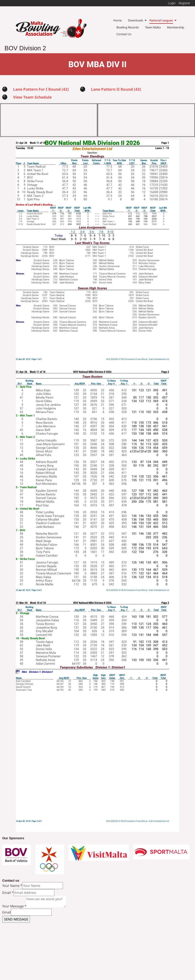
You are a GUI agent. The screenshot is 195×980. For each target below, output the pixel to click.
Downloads (136, 20)
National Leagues (161, 20)
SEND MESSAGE (16, 932)
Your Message (14, 919)
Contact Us (124, 34)
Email (8, 905)
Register (185, 3)
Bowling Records (128, 27)
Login (172, 3)
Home (117, 20)
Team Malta (153, 27)
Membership (176, 27)
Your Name (12, 898)
